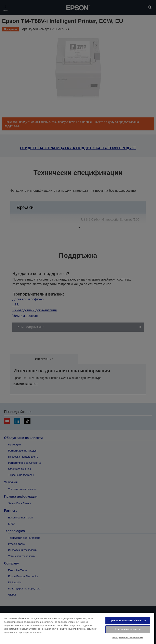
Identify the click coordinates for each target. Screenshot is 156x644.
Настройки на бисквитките (128, 638)
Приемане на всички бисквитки (128, 620)
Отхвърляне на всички (128, 629)
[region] (77, 628)
